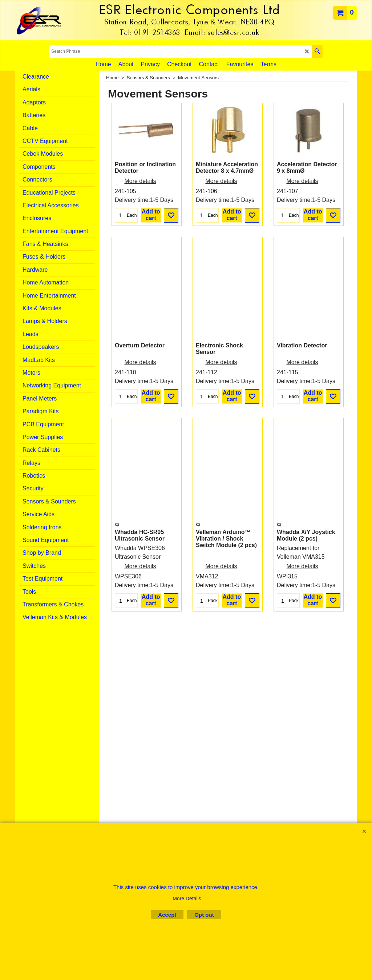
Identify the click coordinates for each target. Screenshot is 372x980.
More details (140, 228)
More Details (187, 899)
